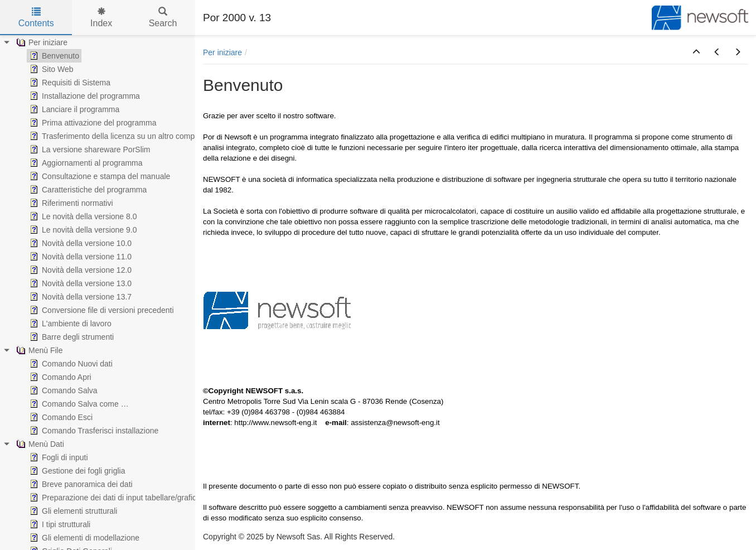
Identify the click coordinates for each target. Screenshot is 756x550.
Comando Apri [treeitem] (59, 377)
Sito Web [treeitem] (50, 69)
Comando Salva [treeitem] (62, 390)
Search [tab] (163, 18)
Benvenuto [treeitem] (53, 56)
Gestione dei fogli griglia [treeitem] (76, 471)
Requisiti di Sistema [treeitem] (69, 83)
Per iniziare (222, 52)
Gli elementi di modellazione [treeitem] (83, 538)
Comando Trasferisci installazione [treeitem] (93, 431)
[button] (696, 52)
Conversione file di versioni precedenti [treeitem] (101, 310)
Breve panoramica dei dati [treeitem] (80, 484)
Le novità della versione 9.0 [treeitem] (82, 230)
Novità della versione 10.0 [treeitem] (79, 243)
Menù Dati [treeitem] (39, 444)
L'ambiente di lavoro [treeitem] (69, 324)
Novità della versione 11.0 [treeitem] (79, 257)
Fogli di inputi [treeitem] (58, 457)
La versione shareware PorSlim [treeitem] (89, 149)
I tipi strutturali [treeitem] (59, 524)
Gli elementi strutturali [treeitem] (72, 511)
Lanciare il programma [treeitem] (73, 109)
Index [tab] (101, 18)
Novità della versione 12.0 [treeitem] (79, 270)
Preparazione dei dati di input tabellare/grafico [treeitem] (114, 498)
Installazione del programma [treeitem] (84, 96)
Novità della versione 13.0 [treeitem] (79, 283)
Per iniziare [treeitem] (41, 42)
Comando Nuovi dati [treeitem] (70, 364)
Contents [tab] (36, 18)
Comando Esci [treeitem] (60, 417)
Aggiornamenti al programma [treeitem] (85, 163)
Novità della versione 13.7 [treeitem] (79, 297)
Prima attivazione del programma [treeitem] (92, 123)
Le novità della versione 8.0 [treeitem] (82, 216)
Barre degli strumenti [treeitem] (71, 337)
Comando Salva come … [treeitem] (78, 404)
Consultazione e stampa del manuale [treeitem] (99, 176)
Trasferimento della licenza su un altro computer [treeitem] (118, 136)
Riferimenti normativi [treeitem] (70, 203)
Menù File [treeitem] (38, 350)
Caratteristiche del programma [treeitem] (87, 190)
